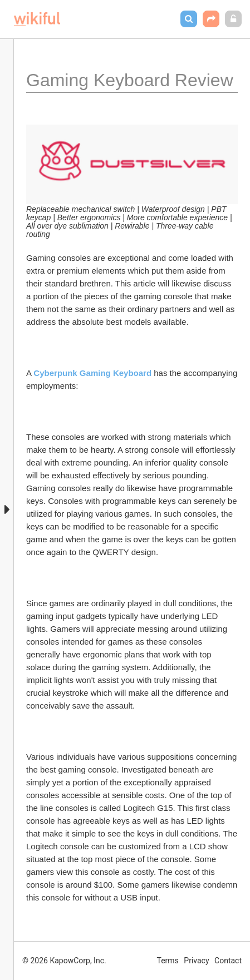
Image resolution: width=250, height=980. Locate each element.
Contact (228, 961)
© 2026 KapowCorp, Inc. (64, 961)
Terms (168, 961)
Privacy (196, 961)
